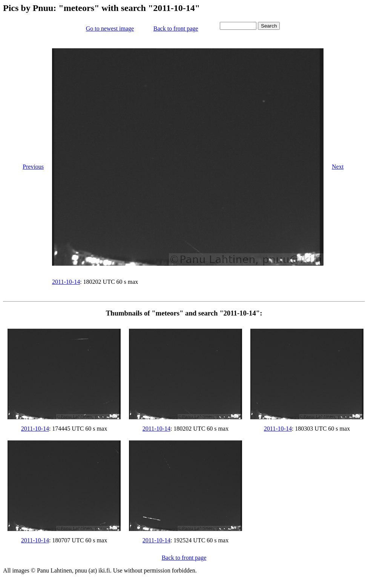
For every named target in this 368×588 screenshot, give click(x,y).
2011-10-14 (66, 282)
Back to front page (176, 28)
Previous (33, 167)
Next (338, 167)
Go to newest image (110, 28)
